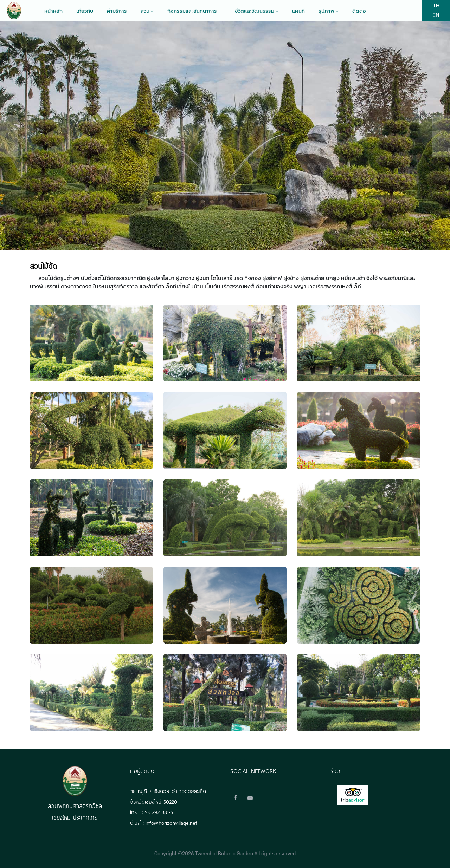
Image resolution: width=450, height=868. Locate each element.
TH (436, 5)
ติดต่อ (359, 11)
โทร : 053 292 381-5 (152, 812)
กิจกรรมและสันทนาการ (194, 11)
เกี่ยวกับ (85, 11)
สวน (147, 11)
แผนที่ (298, 11)
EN (436, 15)
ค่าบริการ (117, 11)
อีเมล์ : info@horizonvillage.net (164, 822)
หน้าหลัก (53, 11)
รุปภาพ (329, 11)
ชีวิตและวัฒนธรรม (257, 11)
